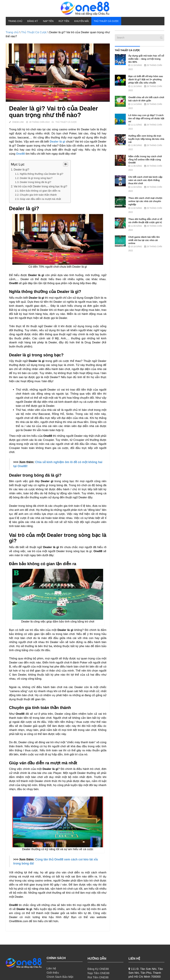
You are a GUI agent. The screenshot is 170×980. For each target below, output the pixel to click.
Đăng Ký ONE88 (98, 969)
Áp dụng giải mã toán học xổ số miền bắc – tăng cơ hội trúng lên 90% (146, 59)
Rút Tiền (64, 21)
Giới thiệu (53, 973)
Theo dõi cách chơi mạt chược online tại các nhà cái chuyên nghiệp (145, 201)
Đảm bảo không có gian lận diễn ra (40, 191)
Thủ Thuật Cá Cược (106, 21)
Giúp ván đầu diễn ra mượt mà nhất (40, 199)
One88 (20, 154)
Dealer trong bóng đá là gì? (35, 182)
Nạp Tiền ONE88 (99, 973)
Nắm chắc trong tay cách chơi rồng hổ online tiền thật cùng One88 (145, 159)
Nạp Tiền (48, 21)
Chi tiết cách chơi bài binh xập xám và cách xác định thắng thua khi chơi (145, 180)
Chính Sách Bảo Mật (60, 977)
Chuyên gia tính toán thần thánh (38, 195)
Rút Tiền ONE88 (98, 977)
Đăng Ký (33, 21)
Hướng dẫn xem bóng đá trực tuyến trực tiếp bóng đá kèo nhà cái (146, 139)
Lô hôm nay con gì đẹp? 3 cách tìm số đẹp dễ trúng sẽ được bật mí (146, 118)
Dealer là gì (57, 142)
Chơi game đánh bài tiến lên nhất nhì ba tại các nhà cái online (144, 240)
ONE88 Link (18, 122)
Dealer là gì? (21, 169)
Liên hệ (51, 968)
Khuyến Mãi (82, 21)
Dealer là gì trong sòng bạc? (36, 178)
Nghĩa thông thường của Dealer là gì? (41, 174)
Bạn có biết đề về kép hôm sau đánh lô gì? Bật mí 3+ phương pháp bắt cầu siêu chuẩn (146, 79)
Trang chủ (15, 21)
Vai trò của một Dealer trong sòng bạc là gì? (40, 186)
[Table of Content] (66, 164)
